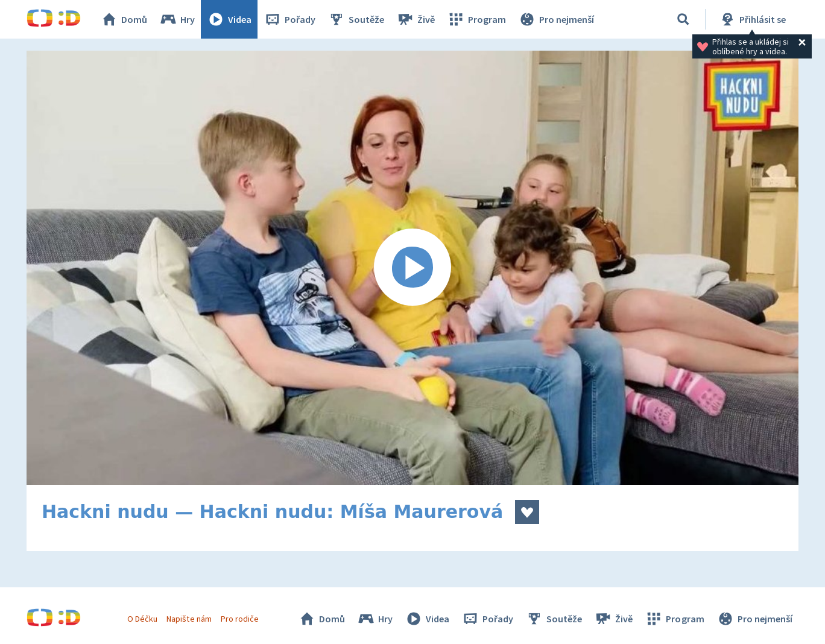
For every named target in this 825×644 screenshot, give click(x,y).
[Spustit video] (413, 268)
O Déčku (142, 619)
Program (476, 19)
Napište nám (189, 619)
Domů (124, 19)
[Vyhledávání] (683, 19)
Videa (229, 19)
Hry (177, 19)
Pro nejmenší (556, 19)
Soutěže (356, 19)
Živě (416, 19)
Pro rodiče (240, 619)
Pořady (289, 19)
